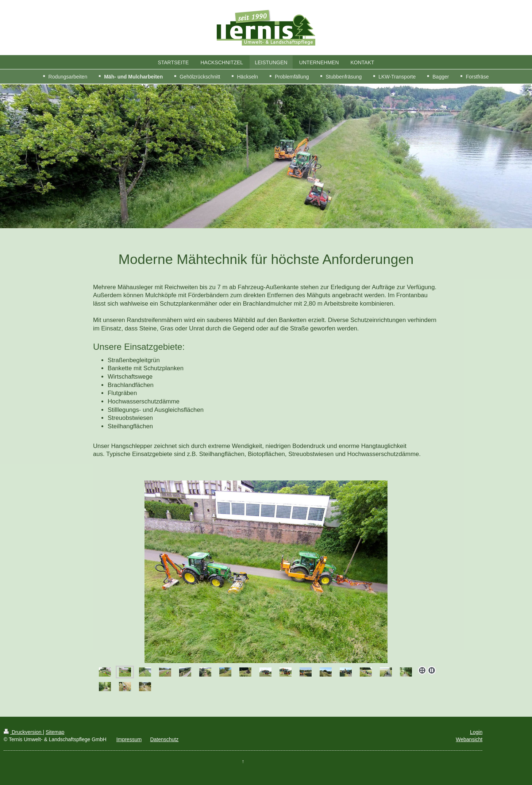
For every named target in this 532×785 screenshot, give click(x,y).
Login (476, 732)
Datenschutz (164, 739)
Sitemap (55, 732)
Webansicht (469, 739)
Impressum (129, 739)
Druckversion (23, 732)
